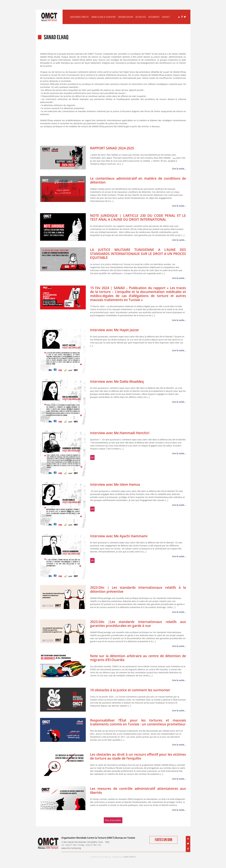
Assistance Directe (79, 17)
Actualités (141, 17)
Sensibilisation (126, 17)
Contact (166, 17)
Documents (154, 17)
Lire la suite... (179, 169)
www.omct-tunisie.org (71, 848)
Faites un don (164, 840)
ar (92, 457)
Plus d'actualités (113, 820)
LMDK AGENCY (129, 857)
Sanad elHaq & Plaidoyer (103, 17)
